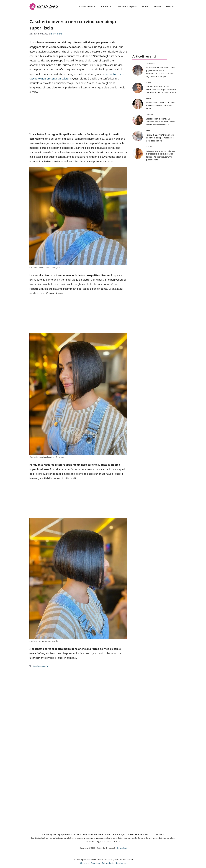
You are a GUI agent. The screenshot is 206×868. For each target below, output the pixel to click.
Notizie (157, 7)
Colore (107, 7)
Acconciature (89, 7)
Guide (145, 7)
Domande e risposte (127, 7)
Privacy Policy (108, 863)
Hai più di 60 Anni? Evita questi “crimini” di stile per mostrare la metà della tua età (160, 138)
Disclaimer (121, 863)
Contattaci (122, 848)
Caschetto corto (41, 666)
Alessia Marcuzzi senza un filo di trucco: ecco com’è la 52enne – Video (160, 105)
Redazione (96, 863)
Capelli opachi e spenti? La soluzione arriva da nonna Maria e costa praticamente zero (160, 122)
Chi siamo (85, 863)
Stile (171, 7)
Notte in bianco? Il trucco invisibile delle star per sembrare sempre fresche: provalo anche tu (161, 89)
